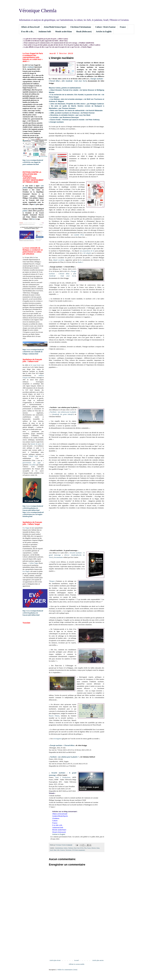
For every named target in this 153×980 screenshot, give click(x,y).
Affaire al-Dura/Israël (30, 27)
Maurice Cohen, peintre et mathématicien (65, 88)
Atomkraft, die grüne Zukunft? (63, 414)
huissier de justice (36, 444)
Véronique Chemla (38, 11)
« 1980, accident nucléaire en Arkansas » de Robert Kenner (72, 113)
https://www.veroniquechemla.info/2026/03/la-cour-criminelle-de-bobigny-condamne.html (33, 352)
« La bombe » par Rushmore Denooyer (64, 117)
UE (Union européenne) (79, 850)
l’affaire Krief (33, 456)
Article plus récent (55, 960)
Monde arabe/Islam (64, 32)
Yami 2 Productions (63, 777)
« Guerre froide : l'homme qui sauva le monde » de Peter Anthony (74, 120)
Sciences (63, 850)
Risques (52, 581)
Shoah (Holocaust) (84, 32)
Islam (98, 848)
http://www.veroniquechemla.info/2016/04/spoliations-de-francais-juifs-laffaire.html (33, 508)
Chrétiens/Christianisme (81, 27)
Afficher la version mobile (76, 964)
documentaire (58, 557)
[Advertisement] (77, 939)
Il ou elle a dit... (28, 32)
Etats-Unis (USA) (79, 848)
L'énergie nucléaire (56, 122)
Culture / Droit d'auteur (105, 27)
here (34, 219)
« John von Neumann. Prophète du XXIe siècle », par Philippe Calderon (76, 104)
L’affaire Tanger (34, 563)
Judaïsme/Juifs (45, 32)
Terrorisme (68, 850)
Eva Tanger (26, 528)
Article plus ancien (98, 960)
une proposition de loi (87, 251)
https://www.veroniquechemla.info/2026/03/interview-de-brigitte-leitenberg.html (33, 514)
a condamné (30, 67)
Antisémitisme (59, 848)
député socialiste (59, 260)
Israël (51, 850)
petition (25, 211)
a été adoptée (87, 253)
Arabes (65, 848)
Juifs (58, 850)
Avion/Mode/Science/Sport (55, 27)
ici (35, 204)
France (123, 27)
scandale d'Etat (79, 235)
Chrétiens (71, 848)
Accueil (76, 960)
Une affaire (32, 465)
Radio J (80, 262)
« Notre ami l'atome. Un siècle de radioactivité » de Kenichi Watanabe (76, 110)
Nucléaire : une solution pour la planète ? (64, 757)
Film (85, 848)
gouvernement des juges (32, 463)
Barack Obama (54, 716)
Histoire (94, 848)
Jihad (55, 850)
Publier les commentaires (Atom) (67, 970)
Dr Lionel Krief (35, 365)
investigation (57, 739)
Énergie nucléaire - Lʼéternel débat (62, 745)
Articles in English (104, 32)
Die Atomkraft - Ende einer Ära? (74, 81)
